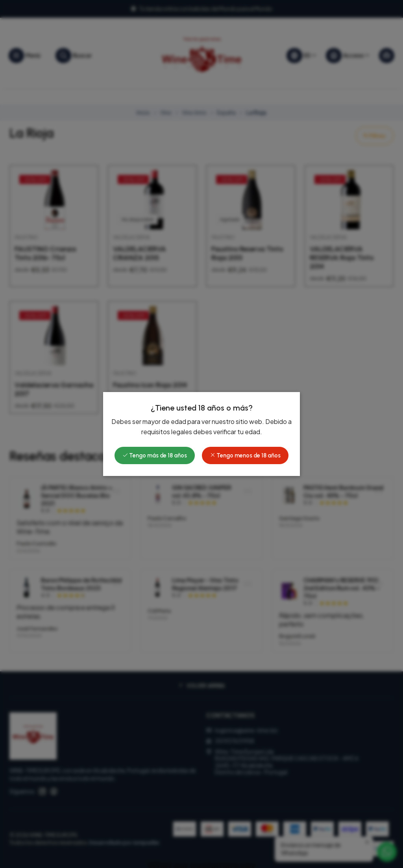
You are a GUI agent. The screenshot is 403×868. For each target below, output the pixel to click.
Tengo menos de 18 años (245, 455)
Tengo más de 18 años (155, 455)
